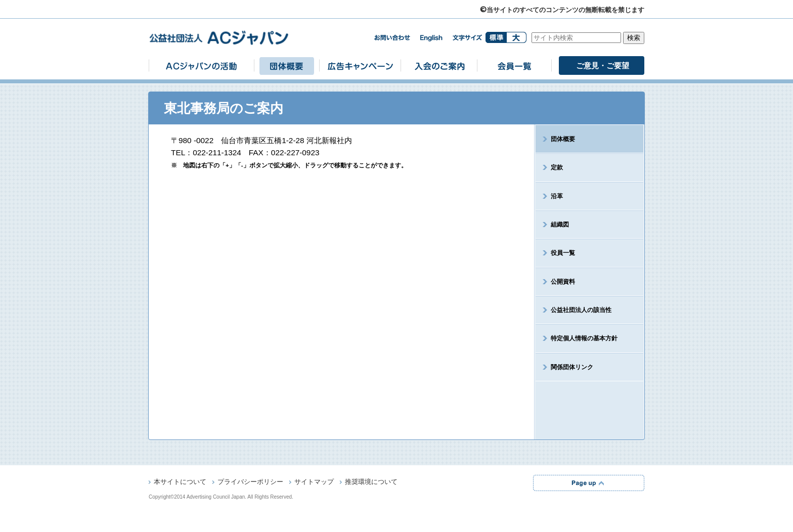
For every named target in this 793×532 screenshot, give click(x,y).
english (431, 38)
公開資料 (563, 282)
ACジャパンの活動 (201, 65)
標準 (496, 37)
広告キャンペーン (360, 65)
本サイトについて (180, 482)
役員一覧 (563, 253)
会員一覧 (514, 65)
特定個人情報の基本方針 (584, 338)
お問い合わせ (392, 38)
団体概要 (287, 65)
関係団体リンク (572, 367)
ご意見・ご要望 (603, 65)
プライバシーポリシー (250, 482)
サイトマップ (314, 482)
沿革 (557, 196)
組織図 (560, 225)
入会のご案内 (439, 65)
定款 (557, 167)
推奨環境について (371, 482)
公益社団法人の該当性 (581, 310)
